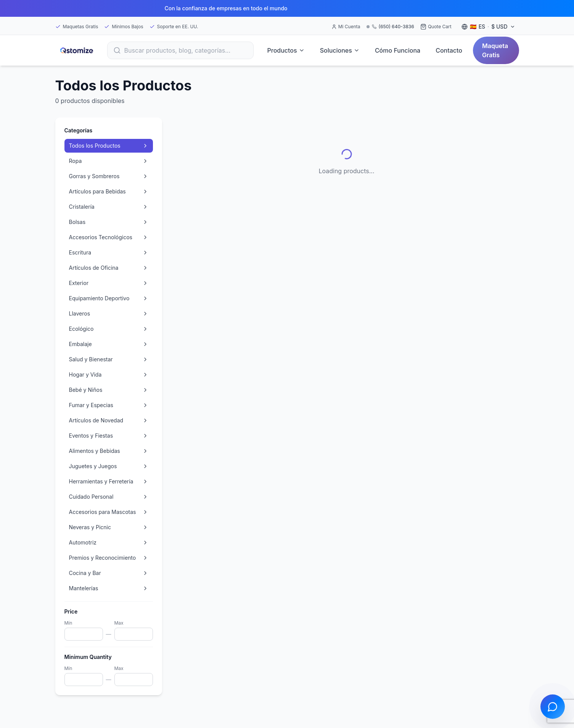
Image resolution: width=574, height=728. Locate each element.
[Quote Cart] (436, 27)
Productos (286, 50)
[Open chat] (553, 707)
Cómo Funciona (398, 50)
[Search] (180, 50)
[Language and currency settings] (488, 27)
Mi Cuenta (346, 27)
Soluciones (340, 50)
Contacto (449, 50)
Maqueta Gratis (495, 50)
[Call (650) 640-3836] (390, 27)
